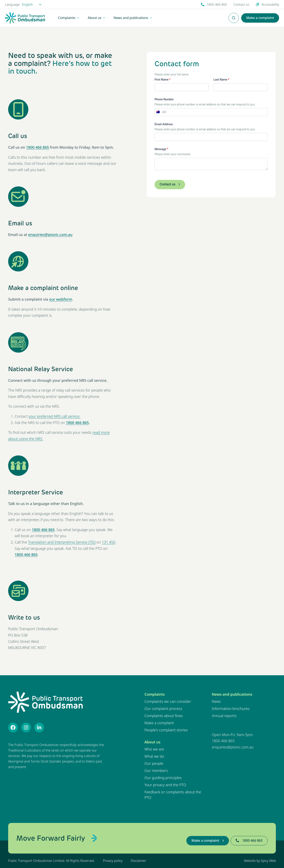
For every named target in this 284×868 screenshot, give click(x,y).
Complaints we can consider (168, 701)
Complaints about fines (164, 716)
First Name (162, 80)
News (216, 701)
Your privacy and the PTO (165, 785)
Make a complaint (159, 723)
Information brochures (231, 709)
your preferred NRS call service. (54, 416)
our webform (61, 299)
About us (152, 742)
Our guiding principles (163, 778)
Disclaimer (138, 861)
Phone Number (164, 99)
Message (161, 149)
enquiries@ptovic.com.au (50, 235)
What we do (154, 756)
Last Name (221, 80)
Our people (154, 763)
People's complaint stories (166, 730)
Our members (156, 771)
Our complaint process (163, 709)
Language (12, 4)
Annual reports (224, 716)
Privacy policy (113, 861)
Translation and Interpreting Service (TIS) (62, 542)
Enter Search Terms (234, 16)
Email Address (164, 124)
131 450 (108, 542)
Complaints (155, 694)
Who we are (154, 749)
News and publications (232, 694)
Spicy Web (268, 861)
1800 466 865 (38, 147)
